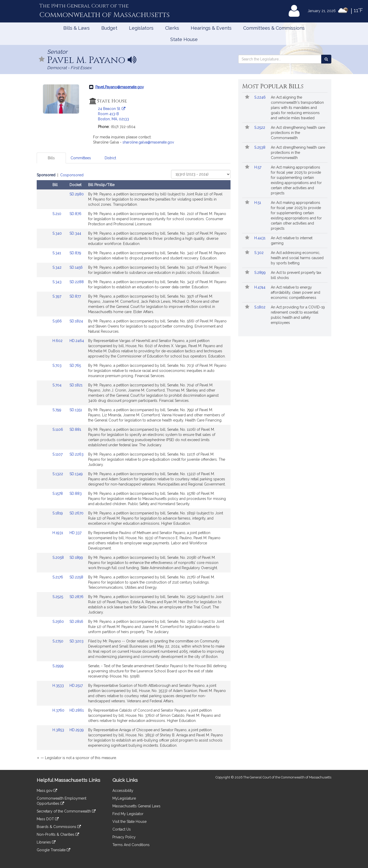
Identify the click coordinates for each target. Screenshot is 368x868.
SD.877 (75, 296)
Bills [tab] (51, 158)
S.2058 (59, 558)
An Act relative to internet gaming (292, 241)
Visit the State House (129, 822)
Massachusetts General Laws (136, 806)
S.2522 (260, 128)
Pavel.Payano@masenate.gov (120, 87)
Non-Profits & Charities (58, 834)
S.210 (57, 214)
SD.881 (75, 429)
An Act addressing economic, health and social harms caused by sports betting (297, 258)
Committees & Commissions (274, 28)
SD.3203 (76, 641)
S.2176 (58, 577)
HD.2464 (77, 341)
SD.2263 (76, 454)
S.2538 (260, 147)
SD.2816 (76, 622)
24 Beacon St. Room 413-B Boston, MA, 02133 (113, 114)
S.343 (58, 282)
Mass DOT (48, 819)
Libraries (46, 842)
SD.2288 (77, 282)
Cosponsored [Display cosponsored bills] (72, 175)
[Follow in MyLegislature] (42, 59)
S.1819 (58, 513)
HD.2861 (77, 710)
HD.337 (75, 533)
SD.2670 (76, 513)
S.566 (58, 321)
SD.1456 (76, 267)
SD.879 (75, 253)
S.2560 (59, 622)
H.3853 (59, 730)
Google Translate (53, 850)
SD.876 (75, 214)
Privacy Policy (124, 837)
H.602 (58, 341)
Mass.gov (47, 791)
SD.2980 (77, 194)
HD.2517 (76, 686)
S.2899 (260, 273)
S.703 (58, 365)
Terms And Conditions (131, 845)
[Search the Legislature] (326, 59)
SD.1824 (76, 321)
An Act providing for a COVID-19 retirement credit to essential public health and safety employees (298, 315)
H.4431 (260, 238)
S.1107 (58, 454)
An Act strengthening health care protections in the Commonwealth (298, 133)
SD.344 (75, 233)
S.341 (57, 253)
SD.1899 (76, 558)
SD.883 (76, 493)
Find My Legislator (128, 814)
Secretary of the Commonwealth (66, 811)
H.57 (258, 167)
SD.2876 (76, 597)
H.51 (258, 203)
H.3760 (59, 710)
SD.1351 (76, 410)
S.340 (58, 233)
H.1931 (58, 533)
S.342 (58, 267)
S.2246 (260, 97)
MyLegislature (124, 798)
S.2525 (58, 597)
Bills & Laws (76, 28)
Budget (109, 28)
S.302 (259, 253)
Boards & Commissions (59, 827)
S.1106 (58, 429)
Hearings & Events (211, 28)
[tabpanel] (134, 467)
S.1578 (58, 493)
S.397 (57, 296)
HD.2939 (77, 730)
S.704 (58, 385)
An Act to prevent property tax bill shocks (296, 275)
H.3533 (59, 686)
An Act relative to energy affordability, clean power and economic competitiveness (296, 292)
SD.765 (75, 365)
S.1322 (58, 474)
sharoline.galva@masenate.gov (148, 142)
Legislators (141, 28)
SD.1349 (76, 474)
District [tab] (110, 158)
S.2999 (59, 666)
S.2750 (58, 641)
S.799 (57, 410)
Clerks (172, 28)
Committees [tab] (81, 158)
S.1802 (260, 307)
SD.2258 (76, 577)
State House (184, 39)
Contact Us (122, 829)
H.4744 (260, 287)
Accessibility (123, 791)
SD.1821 (76, 385)
